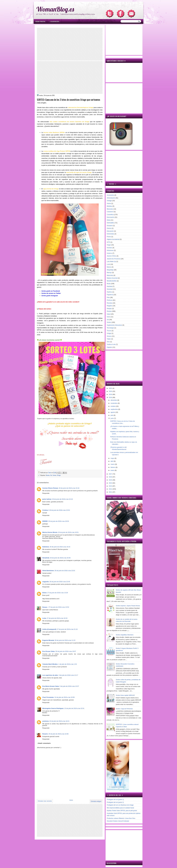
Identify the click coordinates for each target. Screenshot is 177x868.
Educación (110, 231)
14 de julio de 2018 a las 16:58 (65, 697)
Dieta (108, 220)
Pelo (108, 297)
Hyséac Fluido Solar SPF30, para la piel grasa (122, 810)
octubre (113, 406)
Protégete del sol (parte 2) (115, 802)
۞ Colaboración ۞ (55, 21)
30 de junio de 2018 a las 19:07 (66, 651)
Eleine (44, 593)
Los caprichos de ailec (50, 675)
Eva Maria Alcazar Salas (51, 686)
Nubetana (46, 547)
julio (112, 415)
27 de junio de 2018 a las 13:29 (58, 593)
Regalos (109, 306)
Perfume (110, 300)
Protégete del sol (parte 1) (115, 799)
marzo (113, 464)
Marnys (109, 272)
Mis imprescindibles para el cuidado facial (120, 808)
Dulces (109, 228)
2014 (111, 483)
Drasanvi (110, 226)
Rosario (45, 734)
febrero (113, 467)
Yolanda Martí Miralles (50, 664)
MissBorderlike (112, 281)
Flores (109, 237)
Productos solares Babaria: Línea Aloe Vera (121, 818)
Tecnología (110, 328)
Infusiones (110, 250)
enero (113, 470)
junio (112, 418)
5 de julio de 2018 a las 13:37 (69, 686)
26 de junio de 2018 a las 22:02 (65, 571)
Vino (108, 342)
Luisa (44, 618)
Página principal (40, 21)
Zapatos (109, 347)
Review (48, 475)
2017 (111, 474)
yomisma (45, 721)
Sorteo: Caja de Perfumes (124, 709)
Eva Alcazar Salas (49, 651)
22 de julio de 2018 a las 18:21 (59, 721)
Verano (109, 336)
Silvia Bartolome (48, 571)
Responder (46, 493)
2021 (111, 388)
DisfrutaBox (111, 223)
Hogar (109, 245)
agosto (113, 412)
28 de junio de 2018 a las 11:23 (65, 640)
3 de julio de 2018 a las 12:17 (68, 675)
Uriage (59, 475)
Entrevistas (110, 234)
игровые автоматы (52, 1)
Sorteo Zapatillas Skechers (125, 635)
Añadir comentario (44, 743)
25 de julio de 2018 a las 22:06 (58, 734)
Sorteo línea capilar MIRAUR (125, 695)
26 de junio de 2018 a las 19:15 (60, 547)
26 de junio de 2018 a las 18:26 (59, 521)
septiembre (114, 409)
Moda (109, 284)
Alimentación (111, 198)
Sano (108, 317)
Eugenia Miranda (48, 640)
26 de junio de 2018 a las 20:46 (60, 558)
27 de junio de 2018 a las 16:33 (57, 618)
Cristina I (45, 510)
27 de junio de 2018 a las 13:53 (59, 607)
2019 (111, 394)
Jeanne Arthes (111, 256)
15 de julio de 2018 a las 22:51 (74, 708)
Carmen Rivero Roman (50, 488)
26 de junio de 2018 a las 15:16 (69, 488)
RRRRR (45, 521)
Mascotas (110, 275)
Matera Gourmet (112, 278)
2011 (111, 492)
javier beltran (47, 499)
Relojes (109, 309)
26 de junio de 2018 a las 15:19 (62, 499)
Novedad (110, 289)
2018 (111, 397)
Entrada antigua (96, 801)
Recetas (109, 303)
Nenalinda (46, 558)
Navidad (109, 286)
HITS (108, 242)
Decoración (111, 217)
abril (112, 461)
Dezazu (45, 607)
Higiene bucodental (113, 239)
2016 (111, 477)
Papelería (110, 295)
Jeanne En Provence (114, 259)
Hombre (109, 248)
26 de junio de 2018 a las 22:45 (60, 582)
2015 (111, 480)
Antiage (109, 201)
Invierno (109, 253)
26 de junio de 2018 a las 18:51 (68, 532)
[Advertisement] (70, 44)
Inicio (71, 800)
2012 (111, 489)
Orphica (109, 292)
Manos (109, 267)
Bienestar (110, 209)
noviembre (114, 403)
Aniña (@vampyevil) (49, 629)
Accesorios (110, 195)
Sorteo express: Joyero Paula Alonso (128, 606)
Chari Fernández (48, 697)
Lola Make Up (111, 261)
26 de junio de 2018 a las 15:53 (60, 510)
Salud (109, 314)
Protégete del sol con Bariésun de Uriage (120, 805)
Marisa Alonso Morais (50, 532)
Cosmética (110, 214)
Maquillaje (110, 270)
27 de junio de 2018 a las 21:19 (67, 629)
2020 (111, 391)
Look (108, 264)
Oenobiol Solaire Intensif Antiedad (118, 821)
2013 (111, 486)
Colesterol (110, 212)
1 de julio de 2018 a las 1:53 (68, 664)
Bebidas (109, 206)
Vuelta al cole (111, 344)
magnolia (46, 582)
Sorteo (55, 475)
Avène (109, 203)
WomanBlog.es (55, 9)
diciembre (114, 400)
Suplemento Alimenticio (114, 325)
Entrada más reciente (45, 801)
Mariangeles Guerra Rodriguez (53, 708)
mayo (113, 458)
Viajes (109, 339)
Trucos (109, 331)
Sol (51, 475)
